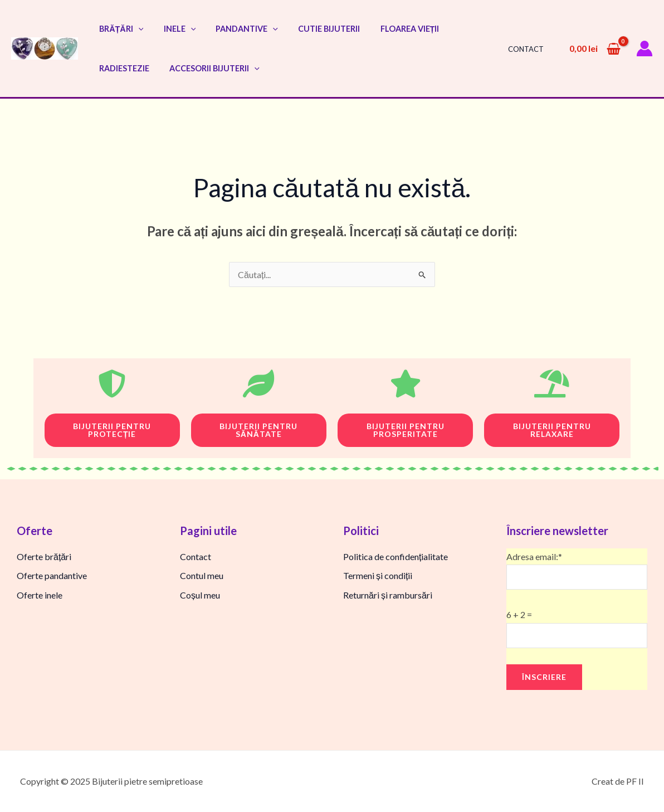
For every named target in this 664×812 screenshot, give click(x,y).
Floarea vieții (391, 29)
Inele (173, 29)
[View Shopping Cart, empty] (595, 48)
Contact (528, 49)
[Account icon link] (645, 48)
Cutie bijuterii (314, 29)
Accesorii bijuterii (208, 68)
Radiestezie (122, 68)
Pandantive (237, 29)
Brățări (119, 29)
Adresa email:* (577, 571)
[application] (136, 29)
